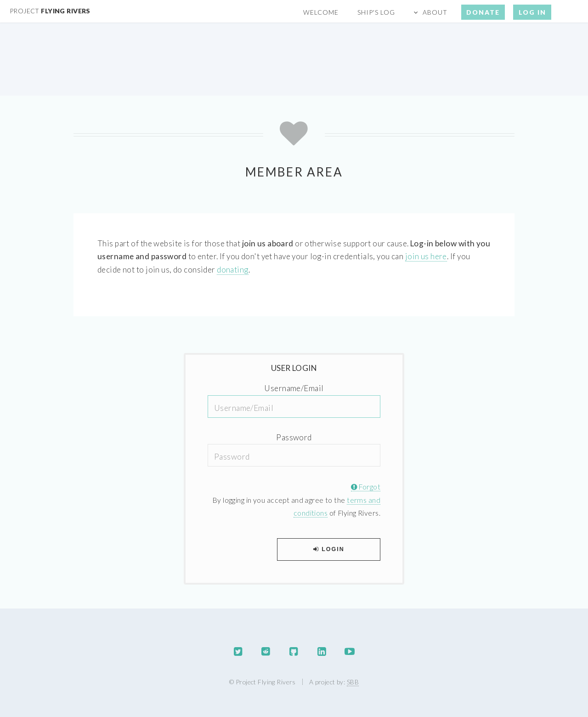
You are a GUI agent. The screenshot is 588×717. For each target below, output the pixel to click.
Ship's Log (376, 12)
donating (232, 270)
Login (329, 549)
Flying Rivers (50, 11)
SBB (353, 682)
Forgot (366, 487)
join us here (426, 256)
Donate (483, 12)
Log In (532, 12)
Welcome (321, 12)
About (435, 12)
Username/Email (294, 388)
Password (294, 437)
